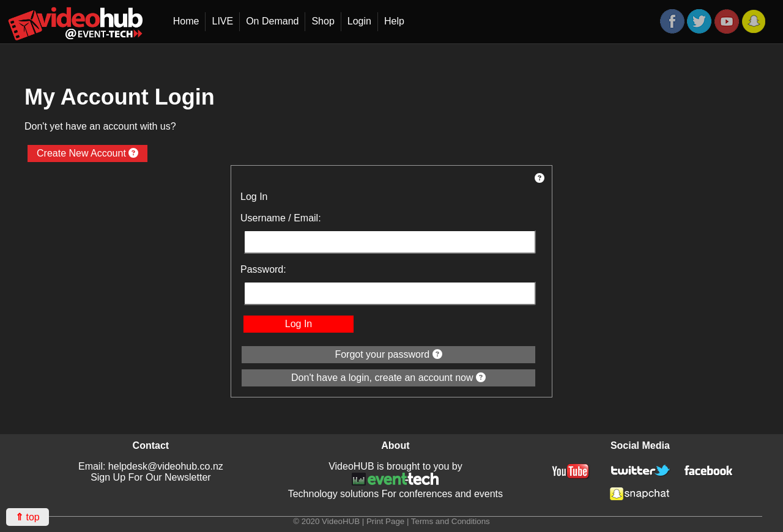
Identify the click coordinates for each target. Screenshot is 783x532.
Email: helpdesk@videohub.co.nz (151, 466)
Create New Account (87, 153)
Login (359, 21)
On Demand (272, 21)
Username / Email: (281, 218)
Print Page (385, 521)
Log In (299, 324)
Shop (323, 21)
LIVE (222, 21)
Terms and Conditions (451, 521)
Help (394, 21)
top (28, 517)
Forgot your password (388, 354)
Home (186, 21)
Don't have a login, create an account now (388, 378)
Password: (263, 269)
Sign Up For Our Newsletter (151, 477)
